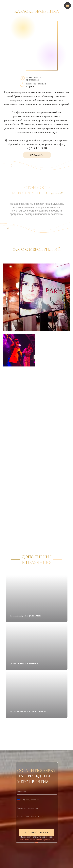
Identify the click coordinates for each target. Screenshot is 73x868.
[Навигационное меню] (67, 6)
